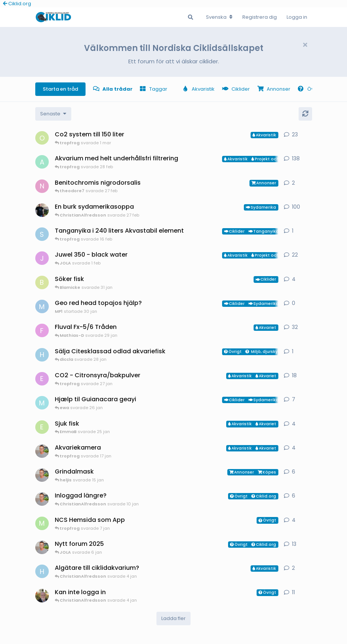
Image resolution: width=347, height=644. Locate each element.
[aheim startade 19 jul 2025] (42, 162)
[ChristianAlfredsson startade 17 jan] (42, 451)
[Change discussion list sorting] (53, 114)
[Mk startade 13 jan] (42, 403)
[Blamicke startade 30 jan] (42, 282)
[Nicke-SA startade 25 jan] (42, 186)
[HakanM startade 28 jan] (42, 355)
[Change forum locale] (219, 17)
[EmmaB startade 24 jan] (42, 427)
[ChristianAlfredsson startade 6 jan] (42, 499)
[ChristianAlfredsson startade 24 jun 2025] (42, 547)
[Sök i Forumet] (191, 17)
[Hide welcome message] (305, 45)
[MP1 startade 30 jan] (42, 306)
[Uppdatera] (305, 114)
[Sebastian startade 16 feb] (42, 234)
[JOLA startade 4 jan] (42, 258)
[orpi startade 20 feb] (42, 138)
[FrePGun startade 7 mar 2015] (42, 330)
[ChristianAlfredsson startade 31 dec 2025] (42, 475)
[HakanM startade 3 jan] (42, 571)
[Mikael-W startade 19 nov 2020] (42, 210)
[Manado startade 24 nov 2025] (42, 596)
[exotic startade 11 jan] (42, 379)
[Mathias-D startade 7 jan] (42, 523)
